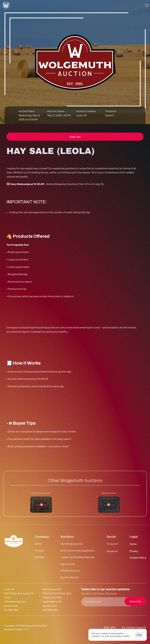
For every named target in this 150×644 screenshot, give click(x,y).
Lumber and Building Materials (78, 557)
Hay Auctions (68, 564)
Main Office (85, 184)
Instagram (112, 544)
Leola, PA (82, 115)
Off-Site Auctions (70, 570)
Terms (133, 544)
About (38, 544)
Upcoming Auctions (72, 544)
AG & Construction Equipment (78, 550)
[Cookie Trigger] (138, 558)
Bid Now (40, 557)
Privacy (134, 551)
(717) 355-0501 (50, 610)
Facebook (112, 551)
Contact (39, 550)
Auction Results (70, 577)
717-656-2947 (11, 610)
